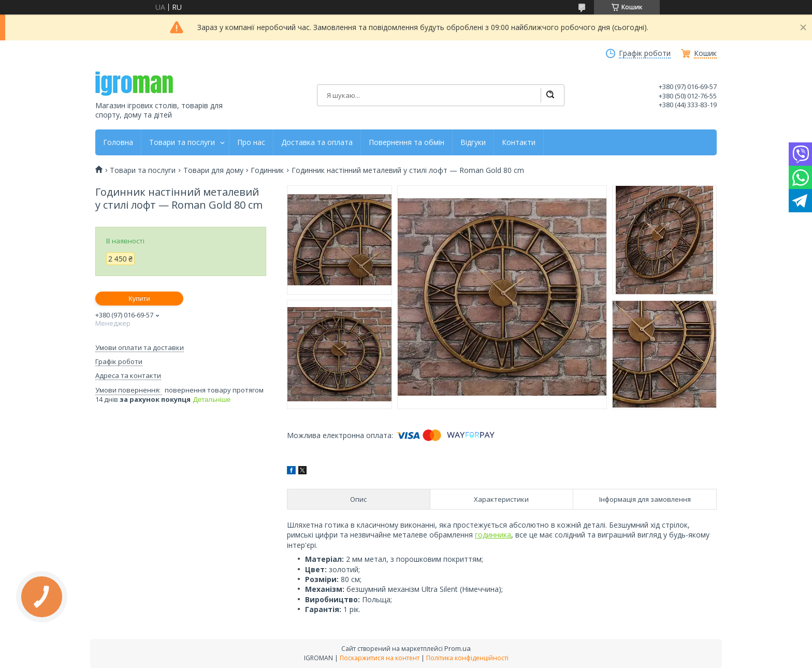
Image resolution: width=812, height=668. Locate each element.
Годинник (267, 170)
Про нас (251, 142)
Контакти (519, 142)
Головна (118, 142)
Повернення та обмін (407, 142)
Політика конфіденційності (467, 658)
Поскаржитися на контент (380, 658)
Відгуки (473, 142)
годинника (493, 535)
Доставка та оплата (317, 142)
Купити (139, 299)
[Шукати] (550, 95)
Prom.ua (458, 648)
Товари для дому (213, 170)
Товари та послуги (182, 142)
